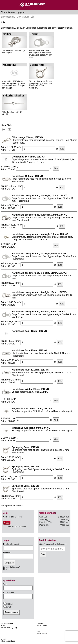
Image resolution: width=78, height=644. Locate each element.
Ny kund (7, 569)
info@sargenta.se (8, 641)
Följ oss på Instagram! (17, 527)
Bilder (10, 127)
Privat (7, 607)
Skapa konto (7, 12)
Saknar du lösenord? (12, 567)
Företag (8, 604)
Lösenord (7, 553)
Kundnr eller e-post (11, 544)
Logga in (20, 12)
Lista (3, 127)
